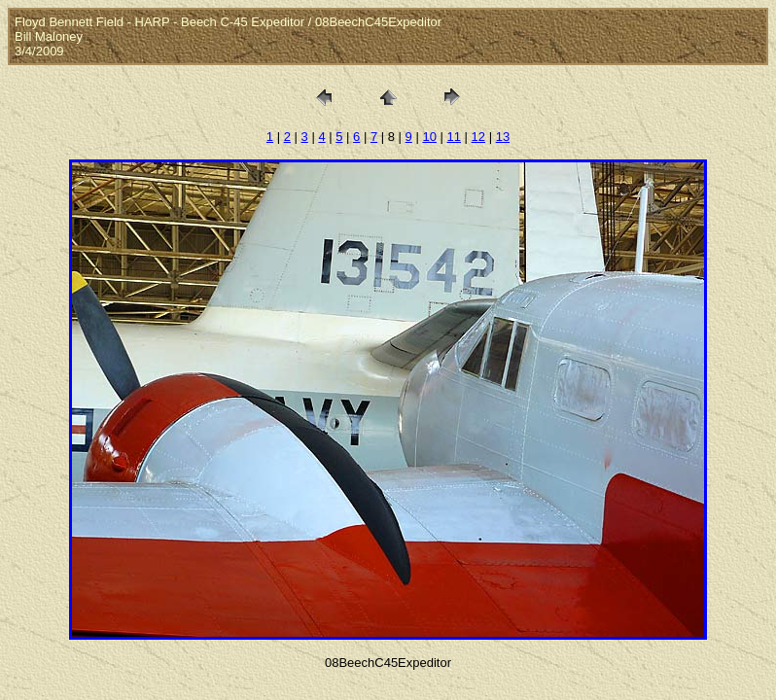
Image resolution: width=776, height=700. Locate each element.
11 (454, 137)
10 (429, 137)
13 (503, 137)
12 (478, 137)
